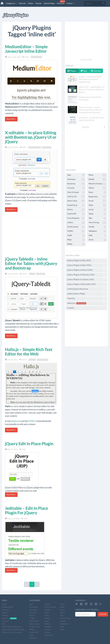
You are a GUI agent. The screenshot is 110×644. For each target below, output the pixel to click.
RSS (3, 624)
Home (4, 604)
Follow (70, 3)
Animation (76, 179)
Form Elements (35, 147)
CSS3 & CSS (76, 197)
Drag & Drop (76, 205)
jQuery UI (16, 421)
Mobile (97, 179)
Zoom (97, 240)
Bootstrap (47, 147)
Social (97, 210)
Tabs (97, 218)
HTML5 (32, 360)
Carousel (76, 188)
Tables (32, 274)
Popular (38, 3)
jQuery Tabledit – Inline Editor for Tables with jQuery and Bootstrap (31, 263)
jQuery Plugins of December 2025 (86, 284)
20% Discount (81, 303)
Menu (97, 175)
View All (94, 127)
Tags (84, 71)
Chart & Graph (76, 192)
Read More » (11, 119)
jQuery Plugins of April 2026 (86, 265)
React (97, 192)
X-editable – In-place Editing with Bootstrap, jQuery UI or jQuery (31, 137)
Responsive (97, 197)
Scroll (97, 201)
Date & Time (76, 201)
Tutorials (22, 3)
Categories (11, 3)
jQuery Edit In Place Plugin (29, 444)
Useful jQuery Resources (86, 289)
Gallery (76, 223)
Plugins (72, 71)
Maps (76, 240)
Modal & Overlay (97, 184)
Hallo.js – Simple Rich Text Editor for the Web (29, 352)
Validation (97, 231)
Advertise (61, 2)
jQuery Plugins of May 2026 (86, 260)
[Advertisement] (32, 236)
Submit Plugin (49, 3)
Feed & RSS (76, 214)
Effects (76, 210)
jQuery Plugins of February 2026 (86, 275)
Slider (97, 205)
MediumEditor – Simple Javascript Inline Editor (26, 49)
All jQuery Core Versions (12, 632)
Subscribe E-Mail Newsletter (13, 630)
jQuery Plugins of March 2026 (86, 270)
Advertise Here (86, 60)
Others (97, 188)
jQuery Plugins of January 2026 (86, 279)
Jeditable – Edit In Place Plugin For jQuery (26, 510)
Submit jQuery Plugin (86, 294)
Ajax (76, 175)
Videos (31, 3)
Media (76, 244)
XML (97, 236)
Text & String (36, 57)
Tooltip (97, 227)
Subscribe (103, 614)
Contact (86, 308)
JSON (76, 236)
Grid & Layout (76, 227)
